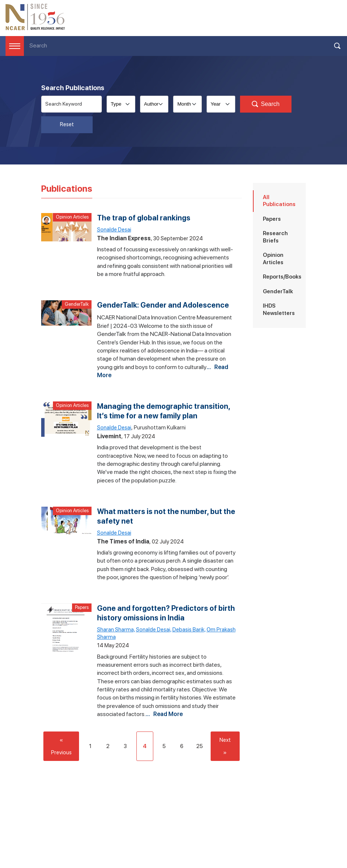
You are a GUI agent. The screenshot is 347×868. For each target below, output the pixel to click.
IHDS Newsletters (279, 309)
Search (266, 104)
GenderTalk (77, 304)
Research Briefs (275, 237)
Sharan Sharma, (116, 630)
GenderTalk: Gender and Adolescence (163, 305)
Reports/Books (282, 277)
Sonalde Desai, (154, 630)
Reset (67, 124)
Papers (82, 607)
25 (200, 746)
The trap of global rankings (144, 218)
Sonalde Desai (114, 230)
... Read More (164, 714)
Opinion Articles (72, 217)
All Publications (279, 201)
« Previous (61, 746)
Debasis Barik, (189, 630)
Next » (225, 746)
